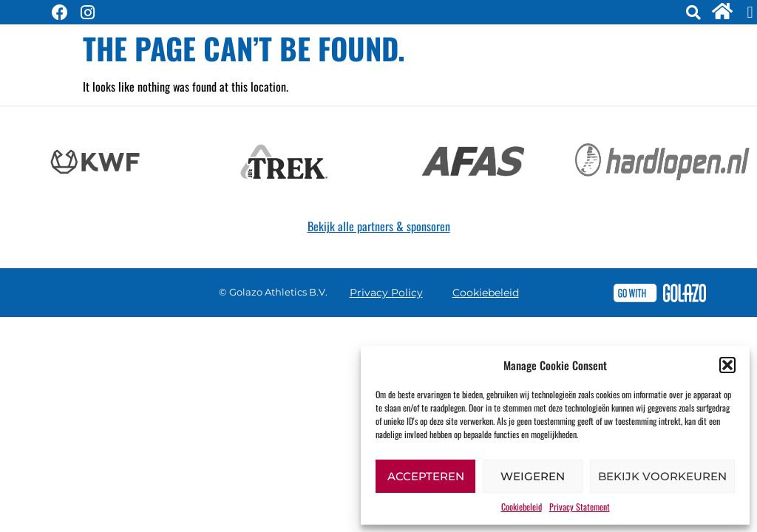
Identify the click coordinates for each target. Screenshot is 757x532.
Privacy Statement (580, 507)
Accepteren (426, 476)
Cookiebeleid (522, 507)
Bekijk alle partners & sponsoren (379, 226)
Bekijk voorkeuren (662, 476)
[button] (727, 365)
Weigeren (533, 476)
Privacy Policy (386, 293)
